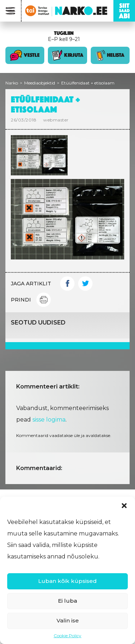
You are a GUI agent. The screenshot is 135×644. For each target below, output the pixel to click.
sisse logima (49, 420)
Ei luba (67, 601)
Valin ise (68, 620)
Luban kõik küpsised (67, 581)
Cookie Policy (67, 636)
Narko (12, 83)
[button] (124, 506)
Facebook (67, 284)
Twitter (85, 284)
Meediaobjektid (40, 83)
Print (44, 300)
